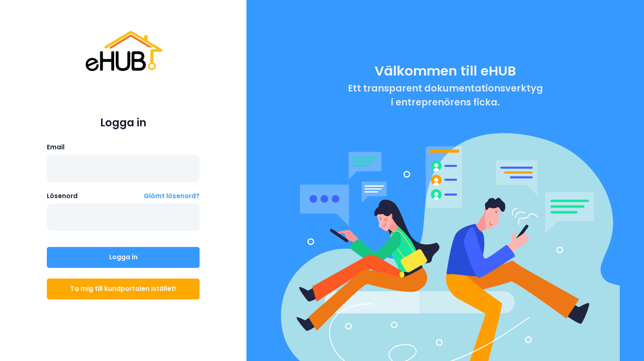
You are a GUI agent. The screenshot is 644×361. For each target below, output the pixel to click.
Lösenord (62, 196)
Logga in (123, 257)
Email (56, 147)
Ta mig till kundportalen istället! (123, 289)
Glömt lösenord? (172, 196)
